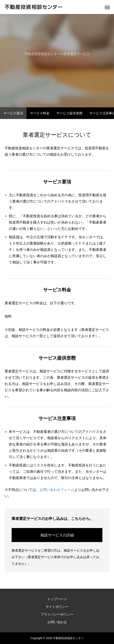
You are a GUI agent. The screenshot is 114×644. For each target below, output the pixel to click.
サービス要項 (13, 113)
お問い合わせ (57, 622)
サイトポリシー (57, 607)
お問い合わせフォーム (57, 490)
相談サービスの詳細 (57, 535)
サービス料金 (40, 113)
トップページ (57, 599)
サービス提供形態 (69, 113)
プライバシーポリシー (57, 614)
